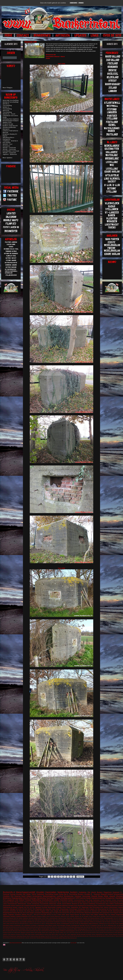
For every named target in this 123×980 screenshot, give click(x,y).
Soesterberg (90, 906)
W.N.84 (121, 916)
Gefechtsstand (113, 907)
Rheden (32, 933)
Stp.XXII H (88, 925)
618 (78, 931)
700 (83, 931)
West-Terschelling (94, 907)
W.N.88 (46, 938)
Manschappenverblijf (26, 892)
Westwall (74, 904)
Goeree (21, 902)
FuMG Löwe (49, 911)
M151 (58, 909)
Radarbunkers (53, 902)
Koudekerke (57, 922)
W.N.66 (109, 933)
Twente (100, 906)
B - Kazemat (95, 894)
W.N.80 (39, 938)
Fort (4, 900)
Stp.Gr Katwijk (49, 933)
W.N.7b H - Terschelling (7, 105)
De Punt (109, 909)
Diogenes (39, 916)
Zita (85, 927)
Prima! (81, 3)
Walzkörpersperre (118, 911)
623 (38, 922)
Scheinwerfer (7, 906)
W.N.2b (121, 902)
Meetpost (23, 933)
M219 (43, 920)
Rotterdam (115, 934)
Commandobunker (79, 900)
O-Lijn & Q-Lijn (8, 124)
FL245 (118, 927)
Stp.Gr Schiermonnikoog (33, 936)
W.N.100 (121, 925)
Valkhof (62, 936)
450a (9, 934)
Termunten (102, 920)
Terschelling (49, 894)
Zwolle (88, 902)
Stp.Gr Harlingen (101, 916)
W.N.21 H (27, 923)
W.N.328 (44, 915)
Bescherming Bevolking (106, 927)
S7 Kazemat (45, 906)
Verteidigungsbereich (68, 898)
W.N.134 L (87, 936)
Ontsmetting (53, 929)
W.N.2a (60, 927)
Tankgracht (94, 925)
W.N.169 (101, 936)
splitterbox (5, 934)
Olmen (64, 907)
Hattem (96, 915)
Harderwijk (33, 906)
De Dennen (20, 911)
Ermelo (39, 918)
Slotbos (84, 902)
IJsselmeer (108, 900)
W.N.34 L (28, 938)
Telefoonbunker (22, 904)
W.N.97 (5, 920)
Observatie (69, 918)
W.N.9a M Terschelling (11, 102)
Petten (68, 907)
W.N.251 (14, 938)
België (90, 923)
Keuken (121, 913)
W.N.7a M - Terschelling (7, 111)
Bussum (77, 915)
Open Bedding (55, 898)
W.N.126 (82, 936)
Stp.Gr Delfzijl (93, 916)
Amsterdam (13, 911)
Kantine (51, 922)
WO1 (83, 913)
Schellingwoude (75, 925)
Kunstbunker (63, 922)
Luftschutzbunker (54, 918)
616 (14, 920)
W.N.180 (71, 902)
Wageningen (85, 907)
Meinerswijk (65, 911)
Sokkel (81, 922)
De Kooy (93, 931)
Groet (33, 920)
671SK (95, 927)
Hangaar (121, 907)
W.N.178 (121, 929)
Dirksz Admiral (35, 911)
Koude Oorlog (59, 894)
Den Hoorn (43, 922)
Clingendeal (39, 909)
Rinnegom (63, 925)
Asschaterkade (44, 904)
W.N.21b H (15, 931)
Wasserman (53, 923)
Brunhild (31, 918)
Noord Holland (26, 896)
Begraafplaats (85, 923)
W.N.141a (92, 936)
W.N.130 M (39, 927)
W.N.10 (12, 923)
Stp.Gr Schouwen (63, 902)
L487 (66, 934)
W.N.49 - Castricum (9, 148)
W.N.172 (109, 936)
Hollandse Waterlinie (62, 906)
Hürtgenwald (119, 915)
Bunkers (100, 892)
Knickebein (22, 929)
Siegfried (85, 918)
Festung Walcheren (55, 916)
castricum (18, 906)
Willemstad (65, 938)
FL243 (43, 918)
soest (75, 938)
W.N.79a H (39, 931)
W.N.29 (25, 931)
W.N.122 (22, 927)
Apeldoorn (26, 918)
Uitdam (62, 933)
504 (76, 931)
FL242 (47, 922)
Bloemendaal (52, 907)
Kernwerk (71, 906)
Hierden (33, 934)
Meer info (74, 3)
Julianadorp (6, 916)
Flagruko (116, 913)
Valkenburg (111, 925)
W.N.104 (69, 936)
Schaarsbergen (64, 909)
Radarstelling (36, 900)
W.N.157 (49, 927)
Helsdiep (101, 915)
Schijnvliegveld (88, 920)
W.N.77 (43, 923)
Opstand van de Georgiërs (82, 916)
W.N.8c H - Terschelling (7, 108)
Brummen (18, 920)
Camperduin (106, 913)
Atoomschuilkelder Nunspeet (9, 128)
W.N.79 (113, 933)
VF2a (122, 922)
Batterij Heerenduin (113, 906)
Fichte (47, 918)
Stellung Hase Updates (11, 119)
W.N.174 (85, 933)
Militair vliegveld (110, 896)
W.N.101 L (30, 915)
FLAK (111, 913)
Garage (56, 911)
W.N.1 (90, 929)
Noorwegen (89, 934)
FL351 (22, 934)
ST (57, 929)
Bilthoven (34, 916)
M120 (27, 929)
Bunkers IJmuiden (84, 894)
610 (89, 927)
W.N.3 (95, 933)
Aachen (21, 918)
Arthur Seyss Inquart (68, 915)
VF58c (76, 933)
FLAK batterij (78, 902)
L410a (60, 934)
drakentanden (95, 913)
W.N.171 (105, 936)
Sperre (96, 906)
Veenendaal (86, 896)
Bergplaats (41, 902)
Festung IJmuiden (16, 894)
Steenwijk (82, 925)
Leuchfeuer (34, 925)
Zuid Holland (20, 900)
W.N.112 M (16, 927)
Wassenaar (88, 913)
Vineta (65, 936)
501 (23, 906)
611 (34, 922)
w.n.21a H (54, 915)
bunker (71, 900)
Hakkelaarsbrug (7, 907)
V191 (68, 933)
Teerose (99, 925)
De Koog (108, 923)
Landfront (60, 896)
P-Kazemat (86, 911)
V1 (50, 906)
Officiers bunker (52, 925)
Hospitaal (59, 907)
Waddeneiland (15, 922)
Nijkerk (39, 929)
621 (33, 907)
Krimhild (9, 933)
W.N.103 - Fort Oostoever (7, 145)
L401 (22, 925)
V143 (53, 936)
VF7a (30, 916)
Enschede (45, 907)
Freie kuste (103, 902)
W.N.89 (44, 931)
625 (17, 918)
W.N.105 (73, 936)
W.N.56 (101, 933)
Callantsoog (102, 923)
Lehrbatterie (27, 925)
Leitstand (13, 916)
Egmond (85, 904)
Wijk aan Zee (21, 913)
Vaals (4, 923)
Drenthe (26, 898)
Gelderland (40, 894)
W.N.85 (79, 913)
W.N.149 (112, 916)
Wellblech (63, 931)
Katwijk (88, 898)
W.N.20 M (5, 938)
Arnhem (114, 900)
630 (101, 913)
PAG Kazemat (16, 896)
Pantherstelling (119, 904)
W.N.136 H (95, 929)
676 (76, 923)
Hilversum (63, 916)
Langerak (21, 907)
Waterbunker (53, 904)
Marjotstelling (46, 913)
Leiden (69, 934)
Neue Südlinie (110, 904)
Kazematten (51, 892)
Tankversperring (114, 902)
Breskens (18, 934)
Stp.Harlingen (42, 936)
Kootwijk (5, 933)
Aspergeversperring (98, 898)
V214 (55, 936)
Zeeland (110, 894)
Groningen (33, 898)
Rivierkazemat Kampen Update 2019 (11, 121)
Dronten (121, 906)
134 (31, 907)
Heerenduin (115, 909)
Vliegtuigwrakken (17, 898)
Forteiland (27, 906)
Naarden (72, 911)
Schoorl (13, 906)
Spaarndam (86, 922)
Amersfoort (64, 900)
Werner (59, 923)
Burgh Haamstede (94, 900)
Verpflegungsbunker (83, 929)
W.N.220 (25, 909)
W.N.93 (9, 922)
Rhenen (39, 906)
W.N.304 (18, 938)
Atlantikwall (119, 898)
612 (71, 923)
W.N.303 (65, 927)
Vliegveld (104, 894)
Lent (12, 933)
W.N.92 (30, 909)
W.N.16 (116, 920)
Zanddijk (24, 922)
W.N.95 (48, 923)
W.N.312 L (23, 938)
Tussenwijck (114, 922)
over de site (73, 943)
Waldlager (57, 931)
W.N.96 (50, 938)
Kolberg (11, 925)
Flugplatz (43, 911)
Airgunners (13, 934)
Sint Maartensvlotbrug (94, 918)
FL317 (113, 931)
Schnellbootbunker (78, 918)
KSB (36, 920)
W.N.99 (52, 931)
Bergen (17, 902)
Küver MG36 (52, 934)
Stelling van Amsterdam (96, 922)
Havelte (59, 904)
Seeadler (39, 933)
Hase (92, 915)
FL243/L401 (24, 920)
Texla (107, 920)
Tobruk (34, 894)
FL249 (107, 931)
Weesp (15, 913)
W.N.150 (96, 936)
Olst (107, 902)
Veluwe (102, 900)
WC (80, 907)
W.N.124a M (28, 927)
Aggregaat (38, 907)
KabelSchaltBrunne (40, 934)
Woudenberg (41, 898)
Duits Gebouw (104, 907)
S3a (89, 892)
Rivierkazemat (82, 906)
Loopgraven (10, 900)
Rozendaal (121, 934)
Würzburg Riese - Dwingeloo (9, 138)
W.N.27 (32, 923)
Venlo (107, 916)
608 (15, 918)
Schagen (68, 925)
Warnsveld (10, 920)
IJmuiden (40, 892)
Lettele (15, 933)
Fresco (88, 915)
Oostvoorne (24, 916)
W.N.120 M (37, 915)
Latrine (5, 904)
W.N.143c (81, 933)
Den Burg (27, 911)
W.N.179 (118, 936)
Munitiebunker (69, 896)
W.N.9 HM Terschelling (11, 100)
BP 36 (79, 923)
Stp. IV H (52, 913)
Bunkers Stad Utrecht (10, 126)
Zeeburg (72, 938)
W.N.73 (105, 906)
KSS (60, 911)
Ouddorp (68, 920)
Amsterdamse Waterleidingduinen (44, 896)
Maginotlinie (73, 934)
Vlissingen (119, 896)
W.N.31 (29, 931)
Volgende (80, 877)
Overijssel (78, 896)
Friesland (28, 900)
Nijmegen (13, 909)
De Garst (83, 915)
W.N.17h (5, 931)
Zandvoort (116, 892)
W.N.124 (17, 923)
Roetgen (77, 922)
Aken (60, 915)
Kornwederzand (100, 904)
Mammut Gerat (62, 918)
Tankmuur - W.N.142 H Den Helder (10, 142)
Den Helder (27, 894)
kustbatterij (30, 922)
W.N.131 (44, 927)
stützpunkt (11, 918)
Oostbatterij (78, 911)
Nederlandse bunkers (67, 892)
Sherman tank (96, 911)
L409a (56, 934)
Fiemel (29, 920)
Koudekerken (17, 925)
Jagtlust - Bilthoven (10, 154)
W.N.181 (10, 931)
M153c (19, 933)
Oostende (28, 933)
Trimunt (64, 913)
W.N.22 (21, 931)
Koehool (46, 934)
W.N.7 (35, 938)
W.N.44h (33, 931)
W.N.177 (114, 936)
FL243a (114, 927)
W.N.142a (101, 929)
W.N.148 (22, 923)
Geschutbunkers (47, 900)
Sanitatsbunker (80, 920)
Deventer (98, 931)
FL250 (110, 931)
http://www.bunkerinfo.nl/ (16, 943)
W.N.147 (116, 918)
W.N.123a (19, 909)
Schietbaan (18, 915)
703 (34, 909)
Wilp (69, 938)
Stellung (24, 915)
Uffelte (75, 929)
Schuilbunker (82, 909)
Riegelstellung (71, 922)
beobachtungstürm (70, 931)
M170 (39, 920)
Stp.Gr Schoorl (56, 933)
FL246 (27, 913)
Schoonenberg (62, 929)
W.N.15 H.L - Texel (9, 114)
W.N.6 (88, 909)
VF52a (101, 918)
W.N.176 (117, 916)
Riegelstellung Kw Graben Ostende (104, 934)
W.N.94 (48, 931)
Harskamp (16, 929)
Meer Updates (8, 158)
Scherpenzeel (118, 894)
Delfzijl (35, 918)
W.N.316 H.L (38, 923)
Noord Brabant (48, 920)
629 (92, 927)
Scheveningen (73, 909)
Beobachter (95, 923)
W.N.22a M (90, 933)
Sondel (43, 933)
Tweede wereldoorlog (33, 904)
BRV (98, 927)
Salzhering (5, 936)
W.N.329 (53, 906)
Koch (68, 916)
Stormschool (96, 920)
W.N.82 (74, 913)
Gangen (32, 913)
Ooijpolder (11, 915)
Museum (35, 929)
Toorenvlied (104, 911)
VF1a (118, 922)
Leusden (56, 900)
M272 (31, 929)
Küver (76, 906)
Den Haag (45, 909)
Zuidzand (5, 918)
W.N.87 (42, 938)
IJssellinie (6, 896)
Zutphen (92, 909)
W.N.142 (69, 913)
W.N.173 (111, 929)
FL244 (117, 923)
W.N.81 (49, 915)
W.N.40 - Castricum (9, 153)
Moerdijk (79, 934)
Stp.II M (105, 922)
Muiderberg (7, 898)
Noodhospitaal (45, 929)
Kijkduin (5, 915)
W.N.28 (5, 922)
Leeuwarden (38, 913)
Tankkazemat (70, 929)
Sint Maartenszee (12, 936)
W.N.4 (98, 933)
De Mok (113, 923)
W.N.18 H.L (55, 927)
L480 (63, 934)
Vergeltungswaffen (108, 918)
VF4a (73, 933)
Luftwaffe (72, 916)
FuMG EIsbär (28, 934)
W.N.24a (10, 938)
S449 (36, 933)
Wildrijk (60, 938)
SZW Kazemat (80, 898)
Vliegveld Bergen (97, 896)
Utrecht (94, 892)
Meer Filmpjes (8, 88)
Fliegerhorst (108, 892)
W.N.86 (69, 927)
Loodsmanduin (41, 925)
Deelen (46, 902)
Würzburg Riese (79, 927)
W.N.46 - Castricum (9, 149)
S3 (90, 911)
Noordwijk (83, 934)
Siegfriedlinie (74, 907)
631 (73, 923)
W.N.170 (106, 929)
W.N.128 (33, 927)
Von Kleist (111, 920)
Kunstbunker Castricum (11, 151)
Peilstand (73, 920)
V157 (65, 933)
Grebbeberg (92, 904)
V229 (70, 933)
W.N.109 (11, 927)
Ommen (93, 934)
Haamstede (6, 925)
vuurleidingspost (65, 923)
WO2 (116, 933)
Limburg (18, 916)
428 (87, 927)
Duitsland (96, 902)
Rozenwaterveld (12, 904)
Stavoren (25, 936)
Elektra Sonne (46, 916)
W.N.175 (116, 929)
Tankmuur (27, 902)
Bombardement (87, 931)
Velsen (8, 923)
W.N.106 (78, 936)
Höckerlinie (6, 909)
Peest (58, 925)
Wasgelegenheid (8, 913)
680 (80, 931)
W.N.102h (6, 927)
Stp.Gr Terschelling (71, 894)
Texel (48, 898)
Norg (46, 925)
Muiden (12, 902)
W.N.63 (105, 933)
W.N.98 (110, 911)
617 (36, 922)
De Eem (80, 904)
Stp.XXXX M (48, 936)
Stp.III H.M (58, 913)
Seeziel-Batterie (67, 904)
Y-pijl (20, 922)
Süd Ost (26, 907)
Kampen (15, 907)
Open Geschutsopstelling (59, 920)
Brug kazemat (102, 909)
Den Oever (52, 909)
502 (92, 902)
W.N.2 (122, 936)
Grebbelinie (83, 892)
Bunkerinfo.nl (9, 892)
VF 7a (58, 936)
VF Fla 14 (104, 925)
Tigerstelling (34, 902)
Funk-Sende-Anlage (8, 929)
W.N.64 (32, 938)
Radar (87, 900)
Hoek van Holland (110, 915)
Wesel (73, 927)
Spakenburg (19, 936)
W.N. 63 (116, 925)
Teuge (109, 922)
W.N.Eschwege (55, 938)
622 (96, 909)
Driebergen (103, 931)
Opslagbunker (110, 898)
